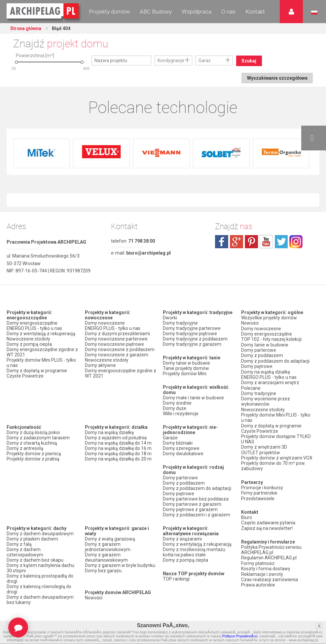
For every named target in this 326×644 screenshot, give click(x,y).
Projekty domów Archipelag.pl (43, 11)
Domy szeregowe (181, 448)
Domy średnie (177, 403)
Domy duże (175, 408)
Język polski (314, 13)
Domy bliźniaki (178, 443)
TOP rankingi (176, 579)
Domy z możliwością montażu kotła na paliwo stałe (194, 552)
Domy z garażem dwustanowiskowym (106, 557)
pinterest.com (251, 242)
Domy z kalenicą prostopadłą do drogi (40, 579)
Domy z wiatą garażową (110, 539)
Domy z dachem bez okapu (35, 560)
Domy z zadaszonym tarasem (38, 438)
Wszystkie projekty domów (269, 318)
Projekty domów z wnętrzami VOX (277, 455)
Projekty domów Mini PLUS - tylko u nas (41, 363)
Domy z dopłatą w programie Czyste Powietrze (37, 373)
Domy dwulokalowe (183, 454)
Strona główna (26, 28)
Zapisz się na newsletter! (267, 525)
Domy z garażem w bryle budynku (120, 565)
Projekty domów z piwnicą (34, 454)
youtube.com (266, 242)
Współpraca (197, 12)
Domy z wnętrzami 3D (264, 445)
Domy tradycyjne (180, 323)
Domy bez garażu (103, 571)
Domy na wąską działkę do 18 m (118, 454)
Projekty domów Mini (185, 374)
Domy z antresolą (25, 448)
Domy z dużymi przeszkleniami (117, 334)
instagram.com (296, 242)
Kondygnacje (171, 60)
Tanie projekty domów (186, 368)
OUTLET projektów (261, 450)
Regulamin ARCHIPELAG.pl (269, 554)
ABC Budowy (156, 12)
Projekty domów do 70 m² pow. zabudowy (273, 463)
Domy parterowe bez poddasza (196, 499)
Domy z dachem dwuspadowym (40, 534)
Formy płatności (258, 559)
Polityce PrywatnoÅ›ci (240, 636)
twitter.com (281, 242)
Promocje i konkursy (262, 485)
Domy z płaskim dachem (32, 539)
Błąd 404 (62, 28)
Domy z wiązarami (182, 539)
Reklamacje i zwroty (262, 570)
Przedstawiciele (258, 495)
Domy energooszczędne (32, 323)
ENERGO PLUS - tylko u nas (34, 328)
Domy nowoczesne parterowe (116, 339)
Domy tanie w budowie (186, 363)
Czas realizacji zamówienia (270, 575)
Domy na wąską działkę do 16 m (118, 448)
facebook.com (222, 242)
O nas (228, 12)
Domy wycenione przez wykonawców (266, 400)
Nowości (94, 598)
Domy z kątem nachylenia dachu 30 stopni (40, 568)
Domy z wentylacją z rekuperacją (41, 334)
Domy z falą (19, 544)
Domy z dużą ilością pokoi (33, 432)
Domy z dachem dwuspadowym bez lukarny (40, 600)
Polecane (251, 386)
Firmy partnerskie (259, 490)
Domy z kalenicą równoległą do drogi (39, 589)
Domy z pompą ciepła (29, 344)
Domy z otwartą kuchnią (32, 443)
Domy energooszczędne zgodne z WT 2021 (42, 352)
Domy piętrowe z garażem (190, 509)
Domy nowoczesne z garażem (117, 355)
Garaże (170, 438)
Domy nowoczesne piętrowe (114, 344)
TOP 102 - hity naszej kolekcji (271, 339)
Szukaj (249, 61)
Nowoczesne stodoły (28, 339)
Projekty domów (109, 12)
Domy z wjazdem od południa (116, 438)
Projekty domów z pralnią (33, 459)
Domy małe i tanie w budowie (193, 398)
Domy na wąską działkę (109, 432)
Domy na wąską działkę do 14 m (118, 443)
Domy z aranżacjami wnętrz (270, 381)
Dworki (170, 318)
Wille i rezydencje (181, 414)
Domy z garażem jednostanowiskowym (108, 547)
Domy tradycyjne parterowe (192, 328)
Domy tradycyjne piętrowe (190, 334)
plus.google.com (236, 242)
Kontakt (255, 12)
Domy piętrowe (179, 494)
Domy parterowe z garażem (192, 504)
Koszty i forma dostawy (266, 565)
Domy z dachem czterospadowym (25, 552)
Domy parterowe (180, 478)
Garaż (205, 60)
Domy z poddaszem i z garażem (197, 515)
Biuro (247, 514)
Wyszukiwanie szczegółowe (277, 78)
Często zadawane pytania (268, 519)
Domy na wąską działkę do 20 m (118, 459)
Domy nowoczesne (105, 323)
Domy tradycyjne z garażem (192, 344)
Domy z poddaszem (184, 483)
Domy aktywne (100, 365)
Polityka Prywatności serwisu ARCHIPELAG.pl (271, 546)
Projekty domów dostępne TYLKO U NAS (276, 437)
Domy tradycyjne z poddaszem (195, 339)
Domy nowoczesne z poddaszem (120, 349)
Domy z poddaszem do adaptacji (197, 488)
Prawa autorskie (258, 581)
